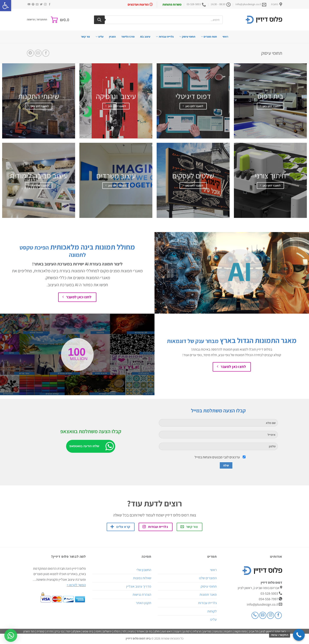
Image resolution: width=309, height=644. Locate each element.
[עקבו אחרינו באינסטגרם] (45, 5)
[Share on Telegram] (30, 53)
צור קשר (85, 37)
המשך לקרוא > (76, 585)
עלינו (99, 37)
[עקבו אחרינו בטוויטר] (41, 5)
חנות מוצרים (209, 37)
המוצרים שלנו (208, 578)
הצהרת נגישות (142, 595)
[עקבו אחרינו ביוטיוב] (29, 5)
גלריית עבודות (165, 37)
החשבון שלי (144, 570)
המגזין (112, 37)
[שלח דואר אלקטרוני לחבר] (38, 53)
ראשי (225, 37)
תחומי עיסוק (187, 37)
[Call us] (255, 615)
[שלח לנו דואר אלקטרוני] (37, 5)
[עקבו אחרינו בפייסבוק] (50, 5)
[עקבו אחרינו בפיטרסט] (33, 5)
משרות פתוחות (172, 4)
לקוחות (212, 611)
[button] (6, 6)
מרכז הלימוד (128, 37)
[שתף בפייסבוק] (46, 53)
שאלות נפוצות (142, 578)
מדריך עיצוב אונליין (139, 586)
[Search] (99, 20)
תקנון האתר (144, 603)
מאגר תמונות (208, 595)
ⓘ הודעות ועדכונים (140, 4)
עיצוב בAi (145, 37)
